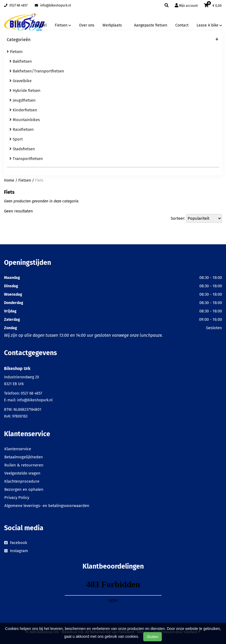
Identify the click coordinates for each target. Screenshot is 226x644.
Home (9, 180)
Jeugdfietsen (23, 100)
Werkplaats (112, 25)
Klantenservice (18, 449)
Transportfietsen (26, 159)
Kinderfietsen (23, 110)
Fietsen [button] (63, 25)
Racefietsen (22, 129)
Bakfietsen (21, 61)
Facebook (16, 543)
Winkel (41, 25)
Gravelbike (20, 81)
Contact (182, 25)
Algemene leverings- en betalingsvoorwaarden (47, 506)
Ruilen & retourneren (24, 465)
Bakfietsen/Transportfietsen (37, 71)
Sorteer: (178, 218)
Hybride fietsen (25, 91)
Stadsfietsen (22, 149)
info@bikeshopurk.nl (53, 5)
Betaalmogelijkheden (24, 457)
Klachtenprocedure (22, 481)
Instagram (16, 551)
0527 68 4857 (16, 5)
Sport (16, 139)
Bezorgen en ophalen (24, 489)
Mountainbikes (25, 120)
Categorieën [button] (113, 40)
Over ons (87, 25)
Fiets (39, 180)
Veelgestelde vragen (22, 473)
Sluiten (153, 637)
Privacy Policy (17, 498)
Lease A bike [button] (209, 25)
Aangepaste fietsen (151, 25)
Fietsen (15, 52)
